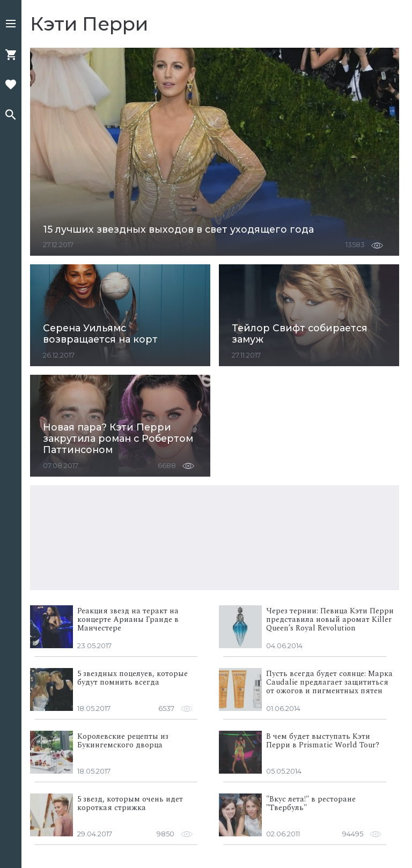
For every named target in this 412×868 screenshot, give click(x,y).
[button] (11, 25)
